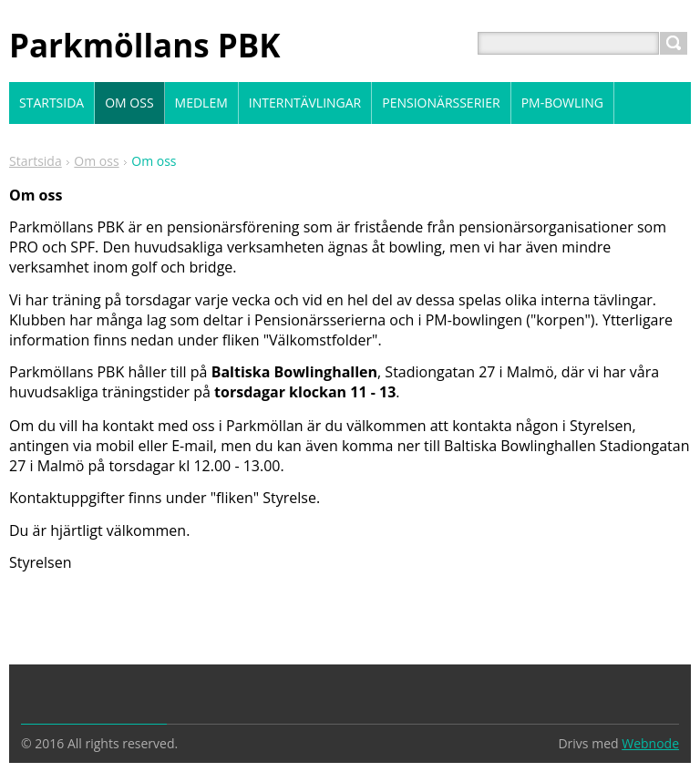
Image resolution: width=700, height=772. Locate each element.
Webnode (650, 743)
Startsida (36, 161)
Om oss (96, 161)
